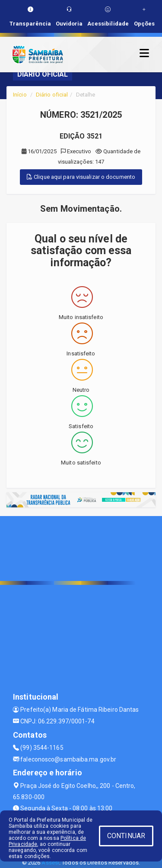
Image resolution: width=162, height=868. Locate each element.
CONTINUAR (126, 836)
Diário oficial (52, 95)
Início (20, 95)
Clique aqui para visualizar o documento (81, 177)
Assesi (50, 863)
